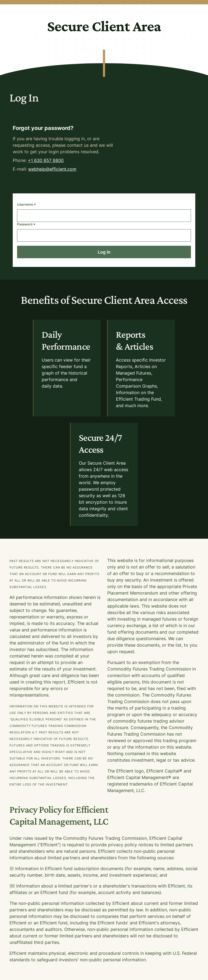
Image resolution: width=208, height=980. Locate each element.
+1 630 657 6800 (46, 160)
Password (26, 225)
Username (26, 205)
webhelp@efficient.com (52, 169)
